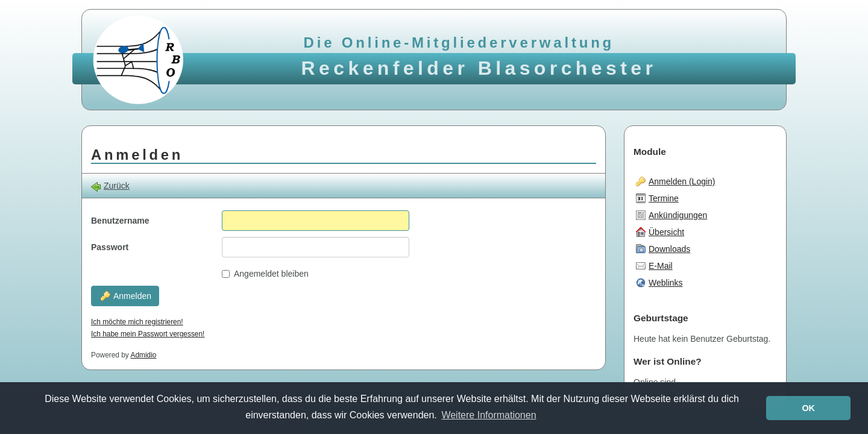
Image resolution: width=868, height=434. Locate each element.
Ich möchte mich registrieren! (137, 322)
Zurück (110, 186)
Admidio (143, 355)
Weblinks (659, 283)
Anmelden (126, 296)
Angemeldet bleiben (265, 274)
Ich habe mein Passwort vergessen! (148, 334)
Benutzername (120, 221)
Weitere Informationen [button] (489, 415)
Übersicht (660, 232)
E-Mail (654, 266)
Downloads (663, 249)
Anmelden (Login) (676, 181)
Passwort (110, 247)
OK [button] (808, 408)
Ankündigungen (671, 215)
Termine (657, 198)
